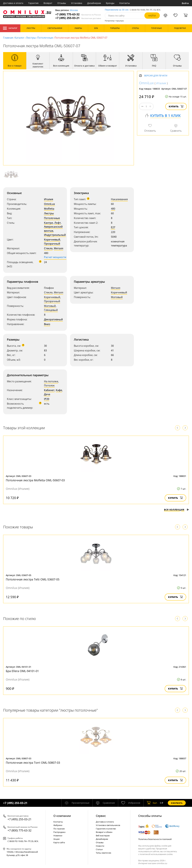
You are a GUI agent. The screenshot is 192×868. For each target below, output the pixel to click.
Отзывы (62, 3)
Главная (8, 38)
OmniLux (49, 204)
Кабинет (49, 390)
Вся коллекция (176, 510)
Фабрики (58, 825)
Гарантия (33, 3)
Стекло (48, 248)
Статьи (99, 849)
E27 (113, 227)
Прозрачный (52, 244)
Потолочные (45, 38)
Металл (59, 248)
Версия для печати (156, 76)
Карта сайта (59, 842)
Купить (176, 106)
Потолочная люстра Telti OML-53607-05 (33, 579)
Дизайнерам (94, 3)
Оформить (177, 803)
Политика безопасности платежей (155, 839)
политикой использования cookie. (156, 854)
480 (113, 209)
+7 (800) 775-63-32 (78, 14)
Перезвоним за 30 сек (117, 10)
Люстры (31, 38)
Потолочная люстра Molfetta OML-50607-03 (35, 480)
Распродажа (59, 832)
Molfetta (49, 209)
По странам (59, 829)
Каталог (10, 28)
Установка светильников (108, 825)
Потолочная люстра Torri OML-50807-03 (33, 763)
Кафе (59, 390)
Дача (47, 394)
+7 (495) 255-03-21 (78, 18)
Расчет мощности (55, 257)
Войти (185, 3)
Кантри (49, 223)
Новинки (58, 836)
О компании (62, 816)
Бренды (110, 3)
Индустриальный (55, 235)
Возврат (48, 3)
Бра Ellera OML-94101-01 (22, 671)
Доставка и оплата (13, 3)
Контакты (125, 3)
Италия (49, 199)
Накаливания (119, 199)
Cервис (101, 816)
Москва (74, 10)
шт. (152, 803)
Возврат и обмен (104, 832)
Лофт (58, 223)
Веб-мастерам (103, 836)
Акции (56, 839)
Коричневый (52, 240)
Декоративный (53, 319)
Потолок (49, 385)
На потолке (51, 381)
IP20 (47, 399)
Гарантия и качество (106, 829)
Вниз (47, 324)
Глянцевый (51, 310)
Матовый (50, 306)
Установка (77, 3)
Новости (100, 846)
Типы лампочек (104, 853)
